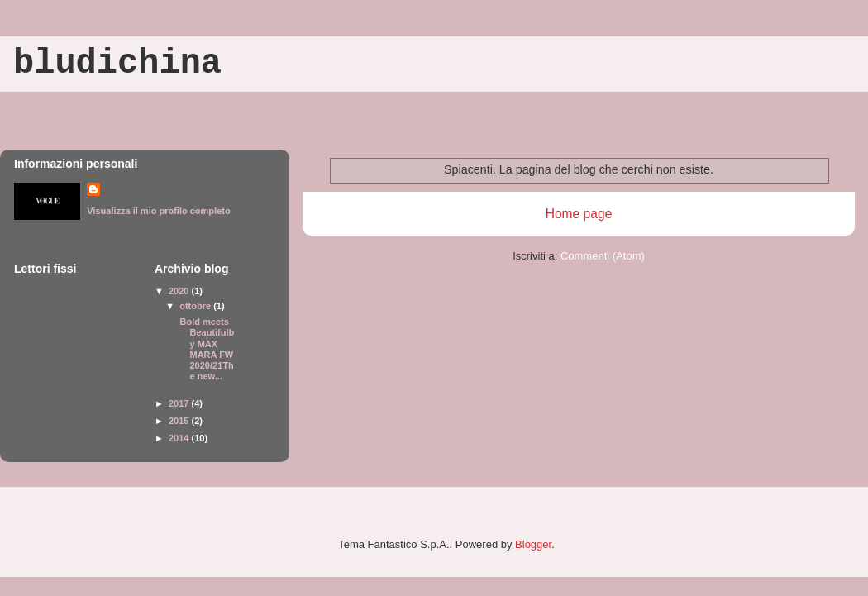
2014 (180, 438)
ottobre (196, 306)
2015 (180, 421)
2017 (180, 403)
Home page (579, 214)
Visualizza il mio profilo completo (158, 211)
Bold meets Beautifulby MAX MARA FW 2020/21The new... (205, 349)
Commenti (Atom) (603, 256)
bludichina (117, 64)
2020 (180, 291)
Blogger (533, 544)
